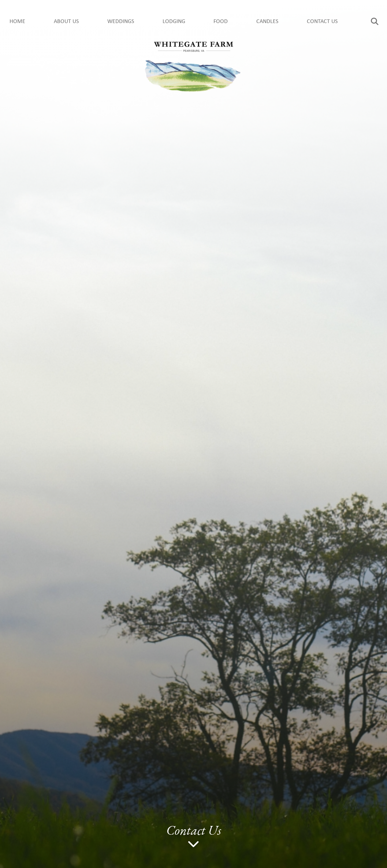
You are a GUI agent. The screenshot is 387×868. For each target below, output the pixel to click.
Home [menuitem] (17, 22)
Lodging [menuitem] (174, 22)
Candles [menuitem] (267, 22)
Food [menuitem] (221, 22)
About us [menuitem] (66, 22)
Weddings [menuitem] (121, 22)
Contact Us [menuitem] (322, 22)
